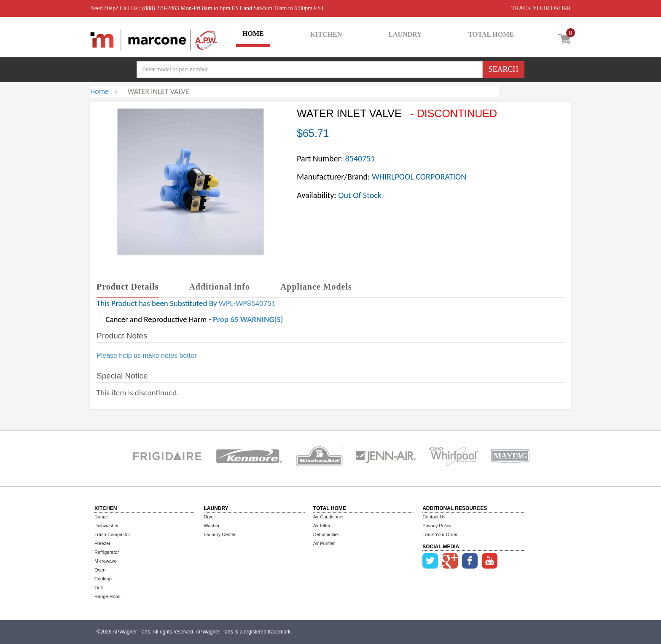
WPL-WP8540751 (247, 303)
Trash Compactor (112, 534)
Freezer (102, 543)
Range (101, 517)
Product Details (128, 287)
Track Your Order (440, 534)
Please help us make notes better (146, 356)
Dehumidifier (326, 534)
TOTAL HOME (491, 34)
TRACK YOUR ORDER (541, 8)
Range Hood (107, 596)
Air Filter (322, 526)
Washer (212, 526)
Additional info (219, 287)
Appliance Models (316, 287)
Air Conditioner (329, 517)
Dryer (209, 517)
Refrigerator (107, 552)
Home (99, 91)
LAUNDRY (405, 34)
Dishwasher (106, 526)
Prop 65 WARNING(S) (248, 319)
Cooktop (103, 579)
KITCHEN (326, 34)
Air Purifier (324, 543)
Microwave (106, 561)
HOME (253, 34)
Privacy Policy (437, 526)
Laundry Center (220, 534)
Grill (99, 588)
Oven (100, 570)
